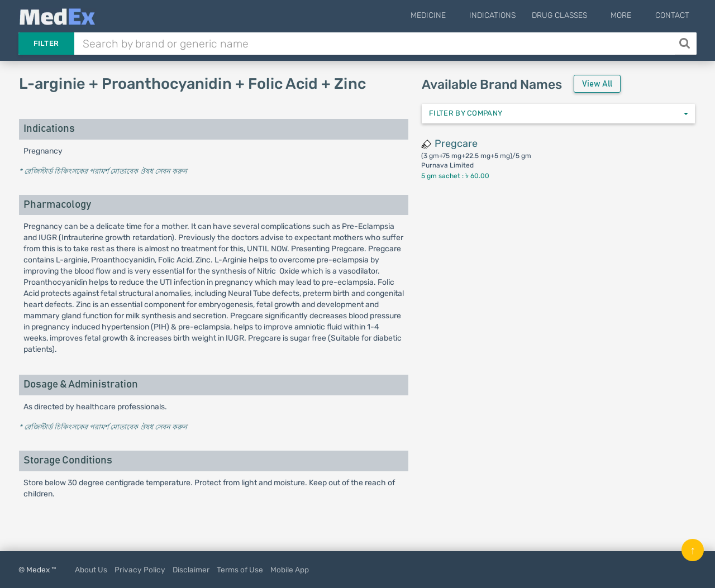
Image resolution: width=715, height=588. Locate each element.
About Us (91, 570)
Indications (507, 15)
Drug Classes (575, 15)
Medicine (451, 15)
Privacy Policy (140, 570)
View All (597, 84)
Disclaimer (191, 570)
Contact (672, 15)
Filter (46, 43)
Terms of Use (240, 570)
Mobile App (290, 570)
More (629, 15)
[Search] (686, 44)
